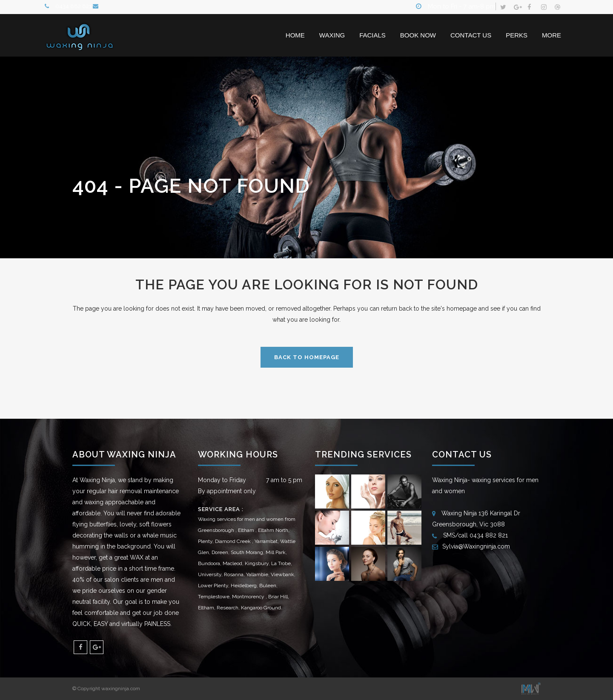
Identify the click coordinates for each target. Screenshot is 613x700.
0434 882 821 (74, 7)
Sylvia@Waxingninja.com (476, 546)
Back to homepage (307, 357)
